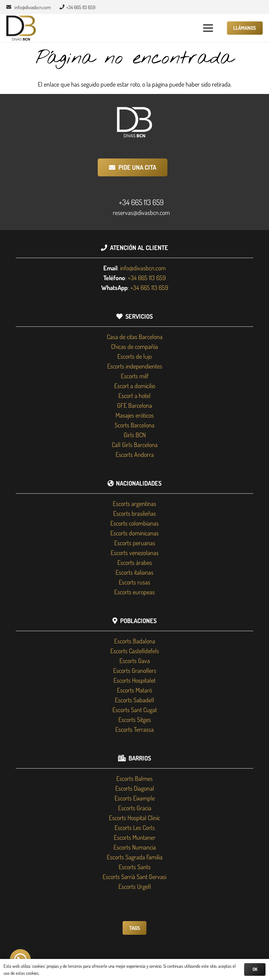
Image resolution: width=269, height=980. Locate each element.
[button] (208, 28)
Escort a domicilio (135, 386)
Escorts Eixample (135, 798)
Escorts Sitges (135, 719)
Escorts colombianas (134, 523)
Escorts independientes (135, 366)
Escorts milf (135, 376)
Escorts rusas (134, 582)
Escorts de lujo (134, 356)
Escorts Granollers (135, 670)
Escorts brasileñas (134, 513)
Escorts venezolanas (135, 553)
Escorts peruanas (135, 543)
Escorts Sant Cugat (135, 710)
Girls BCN (135, 435)
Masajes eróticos (135, 415)
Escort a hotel (134, 396)
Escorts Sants (135, 867)
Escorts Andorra (135, 454)
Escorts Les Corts (135, 827)
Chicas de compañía (134, 346)
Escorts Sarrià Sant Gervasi (134, 877)
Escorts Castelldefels (135, 651)
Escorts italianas (134, 572)
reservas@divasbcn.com (141, 212)
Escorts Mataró (134, 690)
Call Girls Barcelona (135, 445)
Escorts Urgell (135, 886)
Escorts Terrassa (134, 729)
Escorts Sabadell (134, 700)
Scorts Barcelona (134, 425)
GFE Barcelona (134, 405)
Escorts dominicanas (134, 533)
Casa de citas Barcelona (135, 337)
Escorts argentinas (134, 503)
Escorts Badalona (135, 641)
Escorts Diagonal (135, 788)
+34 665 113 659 (141, 202)
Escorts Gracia (135, 808)
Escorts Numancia (135, 847)
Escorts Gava (135, 661)
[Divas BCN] (21, 28)
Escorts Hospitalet (134, 680)
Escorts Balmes (134, 778)
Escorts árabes (135, 562)
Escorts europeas (134, 592)
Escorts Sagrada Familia (135, 857)
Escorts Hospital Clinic (134, 818)
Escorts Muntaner (135, 837)
